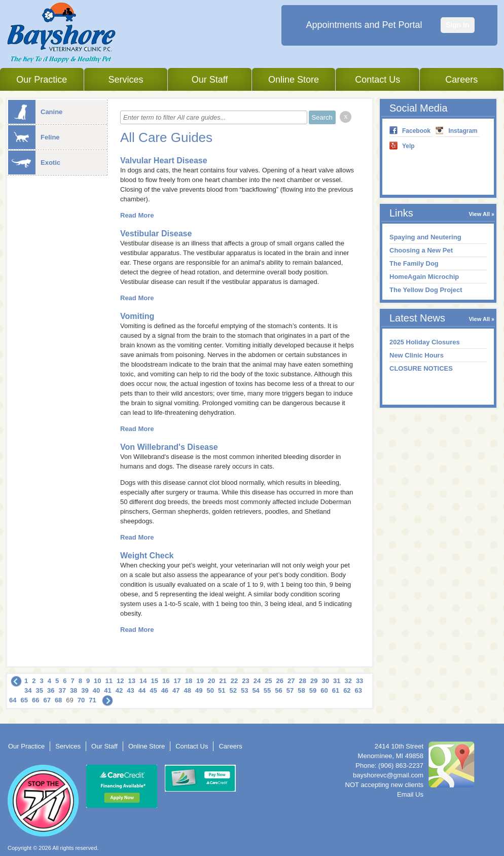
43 (130, 690)
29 (314, 681)
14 (143, 681)
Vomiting (137, 316)
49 (199, 690)
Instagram (463, 131)
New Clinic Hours (417, 355)
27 (291, 681)
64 (13, 700)
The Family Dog (414, 263)
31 (337, 681)
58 (301, 690)
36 (51, 690)
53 (244, 690)
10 (97, 681)
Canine (35, 112)
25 (268, 681)
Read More (137, 215)
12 (120, 681)
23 (245, 681)
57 (290, 690)
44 (142, 690)
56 (278, 690)
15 (154, 681)
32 (348, 681)
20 (211, 681)
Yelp (408, 146)
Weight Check (147, 556)
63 (358, 690)
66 (35, 700)
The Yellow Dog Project (426, 290)
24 (257, 681)
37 (62, 690)
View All (479, 214)
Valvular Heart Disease (164, 160)
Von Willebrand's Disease (169, 447)
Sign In (458, 25)
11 (109, 681)
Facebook (416, 131)
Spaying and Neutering (425, 237)
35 (39, 690)
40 (96, 690)
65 (24, 700)
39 (85, 690)
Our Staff (210, 80)
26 (280, 681)
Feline (34, 137)
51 (222, 690)
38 (74, 690)
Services (125, 80)
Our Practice (42, 80)
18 (189, 681)
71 (92, 700)
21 (223, 681)
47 (176, 690)
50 (210, 690)
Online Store (294, 80)
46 (165, 690)
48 (188, 690)
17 (177, 681)
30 (325, 681)
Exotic (34, 163)
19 (200, 681)
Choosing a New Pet (421, 250)
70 (81, 700)
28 (303, 681)
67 (47, 700)
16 (166, 681)
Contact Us (377, 80)
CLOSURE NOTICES (421, 368)
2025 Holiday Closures (425, 342)
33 (359, 681)
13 (132, 681)
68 (58, 700)
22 (234, 681)
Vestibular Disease (156, 234)
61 (336, 690)
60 (324, 690)
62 (347, 690)
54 (256, 690)
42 (119, 690)
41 (107, 690)
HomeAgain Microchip (424, 277)
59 (313, 690)
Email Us (410, 794)
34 (28, 690)
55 (267, 690)
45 (153, 690)
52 (233, 690)
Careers (461, 80)
